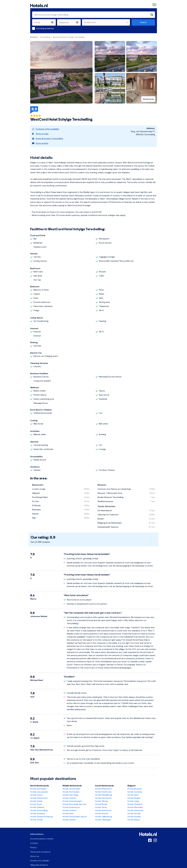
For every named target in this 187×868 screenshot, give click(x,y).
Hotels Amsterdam (71, 784)
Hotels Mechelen (135, 803)
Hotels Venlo (101, 803)
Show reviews (40, 139)
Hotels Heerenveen (39, 794)
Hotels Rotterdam (71, 787)
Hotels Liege (133, 797)
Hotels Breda (101, 800)
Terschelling (45, 37)
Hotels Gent (133, 791)
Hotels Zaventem (135, 806)
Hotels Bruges (134, 794)
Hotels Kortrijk (134, 809)
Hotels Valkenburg (104, 812)
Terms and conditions (40, 847)
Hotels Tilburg (101, 797)
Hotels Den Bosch (103, 794)
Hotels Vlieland (37, 803)
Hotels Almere (69, 815)
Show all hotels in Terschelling (48, 136)
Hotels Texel (36, 800)
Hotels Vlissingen (103, 815)
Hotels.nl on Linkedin (40, 856)
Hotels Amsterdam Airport (75, 812)
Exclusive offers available (46, 129)
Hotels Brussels (135, 784)
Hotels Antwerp (135, 787)
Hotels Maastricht (103, 784)
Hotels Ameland (38, 809)
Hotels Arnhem (69, 806)
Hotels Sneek (36, 797)
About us (35, 852)
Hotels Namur (134, 815)
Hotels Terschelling (39, 806)
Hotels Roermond (103, 806)
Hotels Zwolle (36, 815)
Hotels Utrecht (69, 794)
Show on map (40, 132)
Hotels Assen (36, 791)
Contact (34, 839)
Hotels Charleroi (135, 800)
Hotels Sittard (102, 809)
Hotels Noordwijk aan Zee (74, 800)
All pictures (148, 99)
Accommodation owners (42, 834)
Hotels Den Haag (70, 791)
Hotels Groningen (38, 784)
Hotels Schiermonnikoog (41, 812)
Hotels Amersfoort (71, 803)
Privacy (34, 843)
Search (143, 23)
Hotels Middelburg (104, 791)
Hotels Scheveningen (72, 797)
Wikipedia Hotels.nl (39, 861)
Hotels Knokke (134, 812)
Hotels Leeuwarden (39, 787)
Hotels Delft (68, 809)
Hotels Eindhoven (103, 787)
